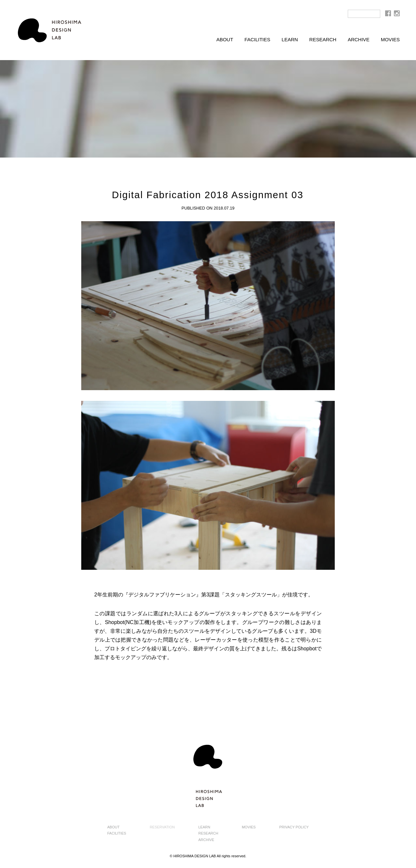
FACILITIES (257, 39)
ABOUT (225, 39)
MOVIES (390, 39)
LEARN (290, 39)
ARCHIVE (359, 39)
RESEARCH (323, 39)
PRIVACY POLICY (294, 827)
